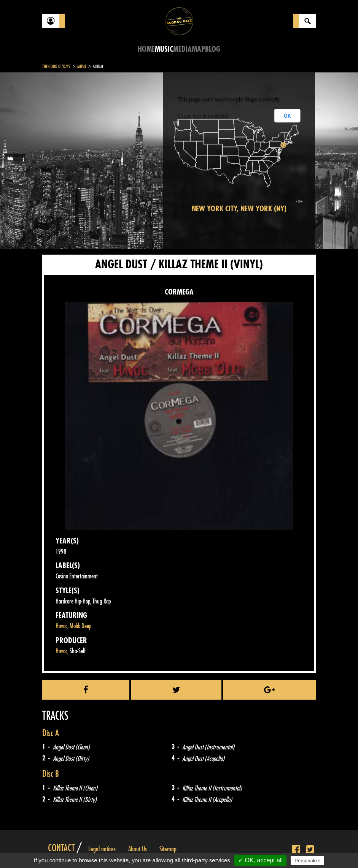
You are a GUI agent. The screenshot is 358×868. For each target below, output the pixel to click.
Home (146, 49)
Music (164, 49)
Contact (61, 848)
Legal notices (102, 849)
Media (182, 49)
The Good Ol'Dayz (56, 67)
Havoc (61, 626)
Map (198, 49)
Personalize (307, 861)
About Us (138, 849)
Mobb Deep (80, 626)
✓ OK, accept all (260, 860)
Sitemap (168, 849)
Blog (213, 49)
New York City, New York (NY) (239, 209)
